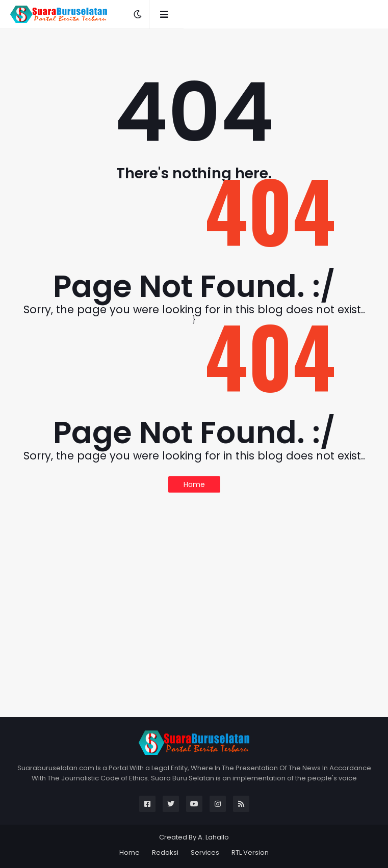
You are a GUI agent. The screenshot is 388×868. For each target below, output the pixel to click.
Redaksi (165, 852)
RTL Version (250, 852)
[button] (138, 14)
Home (194, 484)
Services (205, 852)
